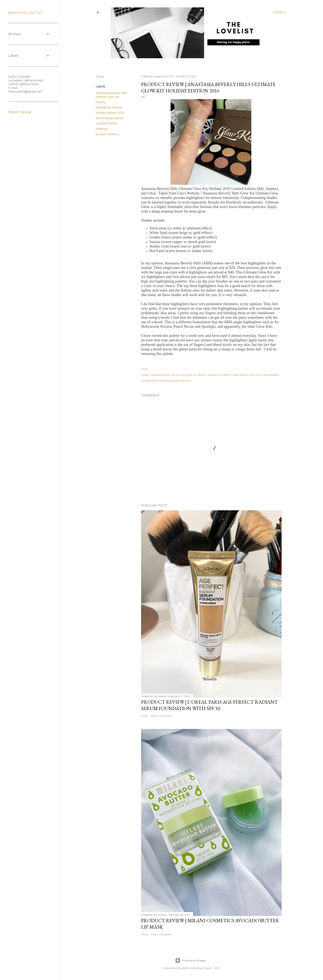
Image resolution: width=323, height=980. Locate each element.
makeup (102, 129)
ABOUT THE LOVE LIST (25, 13)
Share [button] (100, 77)
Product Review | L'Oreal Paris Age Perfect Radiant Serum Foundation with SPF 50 (209, 705)
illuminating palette (110, 118)
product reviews (107, 134)
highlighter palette (109, 107)
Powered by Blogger (191, 960)
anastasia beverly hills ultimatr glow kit (111, 95)
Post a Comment (161, 716)
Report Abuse (20, 112)
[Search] (279, 12)
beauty (101, 102)
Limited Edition (107, 123)
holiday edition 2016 (110, 113)
